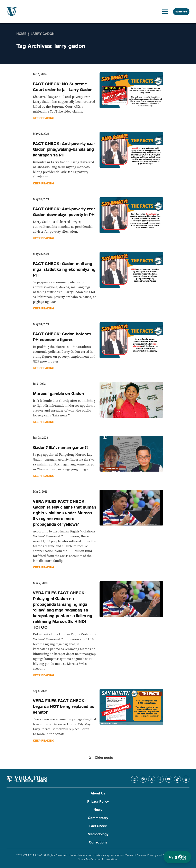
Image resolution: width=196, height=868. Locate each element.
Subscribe (181, 12)
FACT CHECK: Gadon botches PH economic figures (62, 337)
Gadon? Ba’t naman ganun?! (60, 448)
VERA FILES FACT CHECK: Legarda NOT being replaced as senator (63, 707)
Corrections (98, 842)
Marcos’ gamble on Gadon (58, 394)
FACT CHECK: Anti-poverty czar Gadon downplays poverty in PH (64, 212)
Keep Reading (44, 118)
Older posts (104, 758)
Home (21, 34)
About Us (98, 793)
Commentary (98, 818)
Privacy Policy (98, 802)
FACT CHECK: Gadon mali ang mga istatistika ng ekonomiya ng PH (64, 269)
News (98, 810)
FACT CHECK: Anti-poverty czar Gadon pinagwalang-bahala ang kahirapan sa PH (64, 149)
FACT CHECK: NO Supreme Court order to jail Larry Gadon (63, 87)
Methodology (98, 834)
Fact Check (98, 826)
